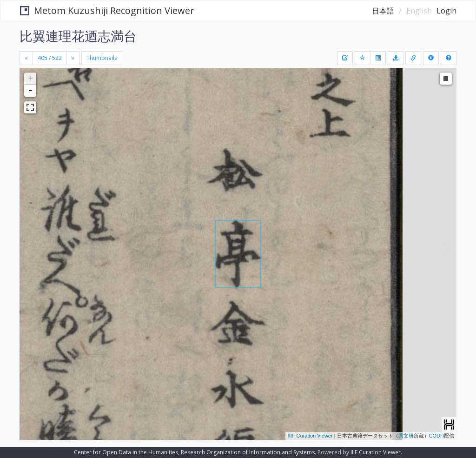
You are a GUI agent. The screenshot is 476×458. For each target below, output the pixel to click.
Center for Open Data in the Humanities (126, 452)
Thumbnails (102, 58)
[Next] (73, 58)
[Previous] (26, 58)
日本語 (383, 11)
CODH (436, 436)
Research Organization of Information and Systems (248, 452)
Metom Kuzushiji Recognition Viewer (107, 10)
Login (446, 11)
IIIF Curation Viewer (310, 436)
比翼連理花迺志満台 (78, 36)
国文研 (406, 436)
